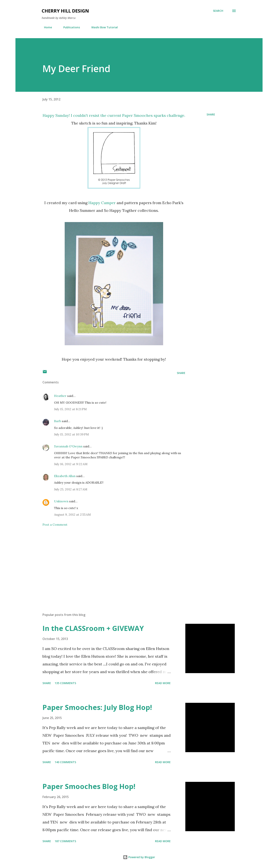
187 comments (65, 841)
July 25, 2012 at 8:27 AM (71, 489)
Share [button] (211, 114)
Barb (58, 421)
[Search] (218, 11)
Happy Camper (102, 203)
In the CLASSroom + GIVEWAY (93, 628)
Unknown (61, 501)
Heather (60, 396)
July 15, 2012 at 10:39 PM (71, 434)
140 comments (65, 762)
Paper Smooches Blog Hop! (89, 786)
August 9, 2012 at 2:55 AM (72, 514)
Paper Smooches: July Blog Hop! (97, 707)
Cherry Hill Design (65, 11)
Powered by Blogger (139, 857)
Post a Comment (55, 525)
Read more (163, 683)
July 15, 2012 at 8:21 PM (70, 409)
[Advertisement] (108, 565)
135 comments (65, 683)
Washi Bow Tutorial (102, 27)
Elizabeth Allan (65, 476)
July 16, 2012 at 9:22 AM (71, 464)
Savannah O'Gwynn (68, 446)
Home (46, 27)
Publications (69, 27)
